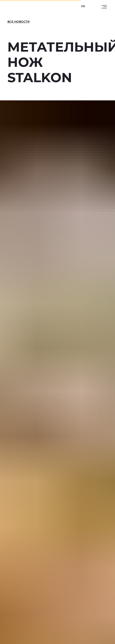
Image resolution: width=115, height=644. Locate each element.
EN (83, 6)
